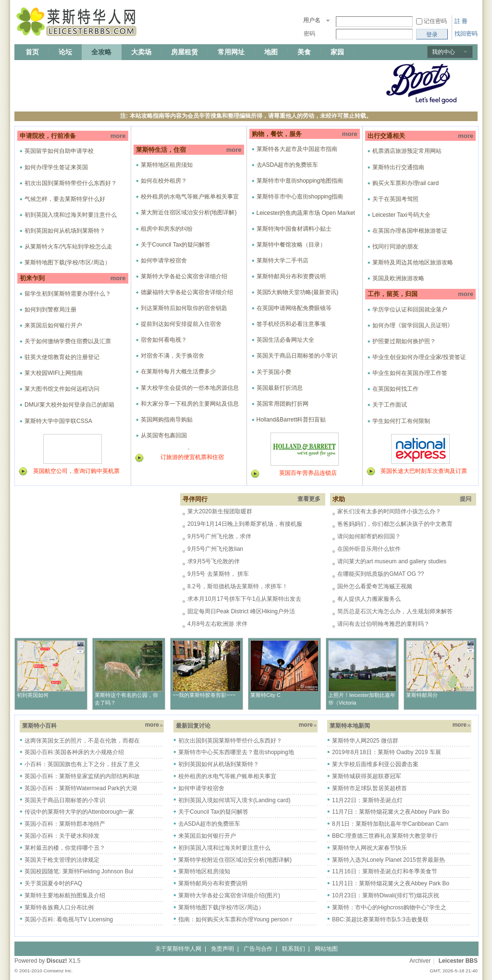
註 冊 (461, 21)
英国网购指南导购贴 (167, 420)
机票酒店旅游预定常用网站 (407, 151)
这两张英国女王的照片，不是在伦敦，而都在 (82, 741)
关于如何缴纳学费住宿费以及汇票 (68, 341)
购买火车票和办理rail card (406, 183)
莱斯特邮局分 (422, 695)
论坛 (65, 52)
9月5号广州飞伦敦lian (215, 549)
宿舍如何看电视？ (164, 340)
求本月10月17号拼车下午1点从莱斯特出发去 (244, 599)
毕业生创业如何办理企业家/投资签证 (419, 357)
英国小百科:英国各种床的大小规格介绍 (74, 752)
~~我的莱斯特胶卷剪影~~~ (204, 695)
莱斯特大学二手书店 (283, 261)
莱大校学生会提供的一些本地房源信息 (190, 388)
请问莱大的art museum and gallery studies (392, 561)
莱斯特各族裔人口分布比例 (59, 907)
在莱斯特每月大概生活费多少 (178, 372)
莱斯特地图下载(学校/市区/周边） (68, 262)
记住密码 (435, 21)
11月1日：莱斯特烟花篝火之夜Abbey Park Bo (391, 883)
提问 (466, 499)
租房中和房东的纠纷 (167, 229)
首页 (32, 52)
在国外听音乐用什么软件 (369, 549)
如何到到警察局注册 (50, 310)
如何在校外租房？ (164, 181)
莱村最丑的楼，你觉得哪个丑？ (65, 848)
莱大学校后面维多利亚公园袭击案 (375, 764)
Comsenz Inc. (58, 971)
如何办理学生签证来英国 (56, 167)
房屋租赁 (184, 52)
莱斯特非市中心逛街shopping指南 (300, 197)
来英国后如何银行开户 (53, 325)
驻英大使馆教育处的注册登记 (62, 357)
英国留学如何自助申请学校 (59, 151)
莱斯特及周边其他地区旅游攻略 (413, 262)
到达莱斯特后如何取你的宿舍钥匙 (184, 308)
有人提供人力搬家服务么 (369, 599)
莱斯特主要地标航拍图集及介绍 (65, 895)
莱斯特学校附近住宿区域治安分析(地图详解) (235, 860)
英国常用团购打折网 (283, 404)
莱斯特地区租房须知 (167, 165)
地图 (271, 52)
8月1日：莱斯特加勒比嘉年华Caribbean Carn (390, 824)
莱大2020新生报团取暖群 (220, 511)
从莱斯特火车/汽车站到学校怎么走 (68, 247)
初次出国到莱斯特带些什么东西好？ (71, 183)
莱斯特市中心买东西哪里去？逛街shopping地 (236, 752)
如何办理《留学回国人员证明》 (413, 325)
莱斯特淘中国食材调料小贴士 (294, 229)
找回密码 (466, 34)
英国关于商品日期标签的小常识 (297, 356)
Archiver (420, 961)
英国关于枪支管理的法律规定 (62, 860)
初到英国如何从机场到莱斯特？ (65, 231)
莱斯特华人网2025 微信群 (365, 741)
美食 (304, 52)
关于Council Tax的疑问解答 (176, 245)
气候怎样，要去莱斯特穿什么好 (65, 199)
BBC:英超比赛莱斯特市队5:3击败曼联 (380, 919)
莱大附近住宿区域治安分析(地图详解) (189, 212)
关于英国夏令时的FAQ (53, 883)
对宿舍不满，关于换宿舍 (172, 356)
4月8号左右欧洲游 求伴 (217, 624)
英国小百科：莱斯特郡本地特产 (65, 824)
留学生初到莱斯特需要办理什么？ (68, 294)
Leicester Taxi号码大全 (401, 215)
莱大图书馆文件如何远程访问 (62, 389)
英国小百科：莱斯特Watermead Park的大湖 (81, 788)
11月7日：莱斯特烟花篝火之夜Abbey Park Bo (391, 812)
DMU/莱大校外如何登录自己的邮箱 (69, 405)
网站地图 (326, 949)
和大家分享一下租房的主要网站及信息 (190, 404)
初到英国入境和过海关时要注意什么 (71, 215)
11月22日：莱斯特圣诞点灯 (367, 800)
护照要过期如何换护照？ (404, 341)
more (118, 136)
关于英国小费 (274, 372)
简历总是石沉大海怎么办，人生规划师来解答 (395, 611)
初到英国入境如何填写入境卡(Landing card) (234, 800)
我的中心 (443, 52)
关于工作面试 (390, 405)
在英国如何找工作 (395, 389)
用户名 (312, 20)
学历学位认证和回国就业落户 (410, 310)
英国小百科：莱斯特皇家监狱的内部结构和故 (82, 776)
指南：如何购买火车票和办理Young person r (235, 919)
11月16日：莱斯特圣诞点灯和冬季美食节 (385, 871)
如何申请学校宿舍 (164, 261)
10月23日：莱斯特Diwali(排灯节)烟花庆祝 (386, 895)
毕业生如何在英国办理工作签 (410, 373)
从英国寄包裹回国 (164, 435)
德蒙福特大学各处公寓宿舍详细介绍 (187, 292)
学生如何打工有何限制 (401, 421)
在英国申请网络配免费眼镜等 (294, 308)
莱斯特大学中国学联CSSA (58, 421)
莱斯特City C (265, 695)
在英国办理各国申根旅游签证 (410, 231)
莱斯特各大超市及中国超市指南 (297, 149)
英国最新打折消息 (280, 388)
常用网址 (231, 52)
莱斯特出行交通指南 (398, 167)
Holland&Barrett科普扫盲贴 (291, 420)
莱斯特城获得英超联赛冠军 (367, 776)
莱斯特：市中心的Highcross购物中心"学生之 (389, 907)
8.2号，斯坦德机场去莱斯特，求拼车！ (238, 586)
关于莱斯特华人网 (178, 949)
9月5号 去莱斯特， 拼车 (218, 574)
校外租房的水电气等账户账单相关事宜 (190, 197)
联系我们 (294, 949)
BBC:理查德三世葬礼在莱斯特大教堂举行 (385, 836)
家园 (337, 52)
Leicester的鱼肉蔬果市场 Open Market (306, 213)
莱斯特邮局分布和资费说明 (291, 276)
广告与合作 (258, 949)
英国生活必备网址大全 (285, 340)
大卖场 (141, 52)
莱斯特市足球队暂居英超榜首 (369, 788)
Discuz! (57, 961)
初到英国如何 (33, 695)
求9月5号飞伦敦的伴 (214, 561)
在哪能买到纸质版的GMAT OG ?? (381, 574)
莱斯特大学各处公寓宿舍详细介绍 (184, 276)
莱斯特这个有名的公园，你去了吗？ (126, 699)
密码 (309, 34)
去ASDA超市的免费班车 (288, 165)
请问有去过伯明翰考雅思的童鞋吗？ (383, 624)
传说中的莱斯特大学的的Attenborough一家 (79, 812)
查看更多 (309, 499)
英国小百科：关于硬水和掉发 (62, 836)
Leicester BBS (458, 961)
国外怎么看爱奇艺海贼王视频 (375, 586)
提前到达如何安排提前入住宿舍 (181, 324)
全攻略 (101, 52)
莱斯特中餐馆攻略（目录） (291, 245)
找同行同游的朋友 (395, 247)
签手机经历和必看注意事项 (291, 324)
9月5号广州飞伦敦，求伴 (219, 536)
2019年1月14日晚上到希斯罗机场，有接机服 (245, 524)
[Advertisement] (189, 83)
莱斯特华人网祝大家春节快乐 (369, 848)
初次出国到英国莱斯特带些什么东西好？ (230, 741)
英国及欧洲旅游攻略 (398, 278)
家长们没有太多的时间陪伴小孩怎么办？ (389, 511)
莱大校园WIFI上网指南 (54, 373)
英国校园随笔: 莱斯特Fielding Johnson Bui (79, 871)
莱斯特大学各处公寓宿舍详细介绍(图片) (229, 895)
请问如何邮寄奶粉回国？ (369, 536)
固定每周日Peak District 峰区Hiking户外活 (241, 611)
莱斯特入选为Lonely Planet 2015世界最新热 (388, 860)
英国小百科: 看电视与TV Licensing (69, 919)
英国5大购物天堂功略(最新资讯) (298, 292)
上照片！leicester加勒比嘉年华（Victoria (362, 699)
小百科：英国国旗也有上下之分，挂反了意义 (82, 764)
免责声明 (222, 949)
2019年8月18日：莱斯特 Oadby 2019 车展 (387, 752)
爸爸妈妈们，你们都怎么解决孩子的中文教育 (395, 524)
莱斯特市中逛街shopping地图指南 (300, 181)
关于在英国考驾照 (395, 199)
